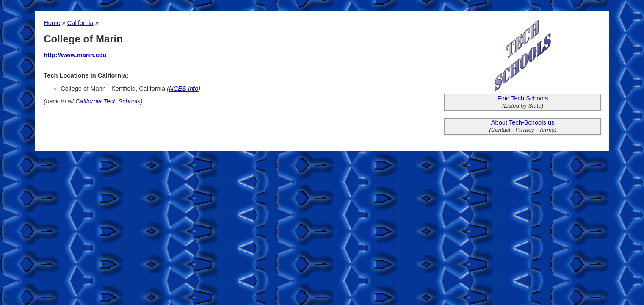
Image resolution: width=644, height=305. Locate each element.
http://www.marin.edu (75, 55)
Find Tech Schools (523, 98)
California (80, 23)
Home (52, 23)
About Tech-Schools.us (523, 122)
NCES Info (184, 89)
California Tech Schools (108, 101)
